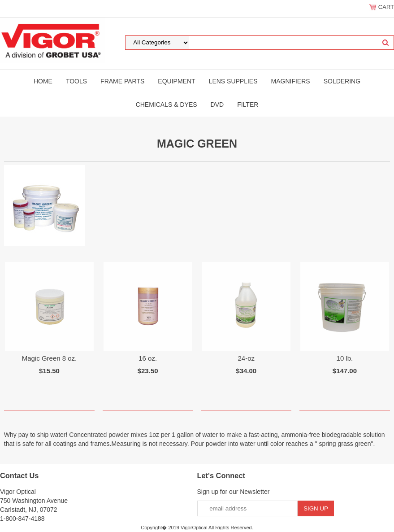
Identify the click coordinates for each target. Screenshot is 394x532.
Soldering (342, 81)
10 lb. (345, 358)
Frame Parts (122, 81)
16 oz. (148, 358)
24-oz (247, 358)
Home (43, 81)
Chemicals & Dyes (167, 105)
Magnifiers (291, 81)
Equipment (176, 81)
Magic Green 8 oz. (50, 358)
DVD (217, 105)
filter (248, 105)
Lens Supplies (233, 81)
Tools (76, 81)
